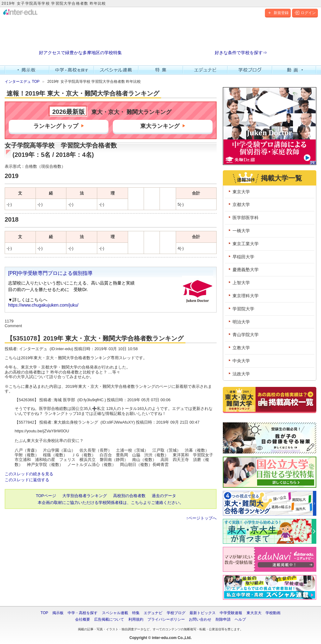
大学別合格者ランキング (85, 496)
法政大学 (241, 374)
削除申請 (223, 619)
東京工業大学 (246, 244)
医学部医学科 (246, 218)
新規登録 (278, 13)
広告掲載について (109, 619)
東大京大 (254, 613)
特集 (161, 70)
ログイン (305, 13)
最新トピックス (203, 613)
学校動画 (273, 613)
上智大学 (241, 283)
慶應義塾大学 (246, 270)
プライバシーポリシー (166, 619)
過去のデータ (164, 496)
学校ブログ (250, 70)
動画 (294, 70)
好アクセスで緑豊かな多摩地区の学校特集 (80, 53)
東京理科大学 (246, 296)
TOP (44, 613)
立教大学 (241, 348)
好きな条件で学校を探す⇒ (241, 53)
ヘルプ (240, 619)
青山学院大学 (246, 335)
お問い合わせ (200, 619)
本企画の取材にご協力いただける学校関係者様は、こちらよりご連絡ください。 (111, 503)
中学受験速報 (231, 613)
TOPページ (46, 496)
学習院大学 (243, 309)
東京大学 (241, 192)
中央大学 (241, 361)
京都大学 (241, 204)
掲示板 (27, 70)
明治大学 (241, 322)
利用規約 (136, 619)
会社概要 (83, 619)
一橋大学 (241, 231)
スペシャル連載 (116, 70)
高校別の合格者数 (129, 496)
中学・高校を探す (72, 70)
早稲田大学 (243, 257)
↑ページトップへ (201, 518)
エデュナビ (205, 70)
